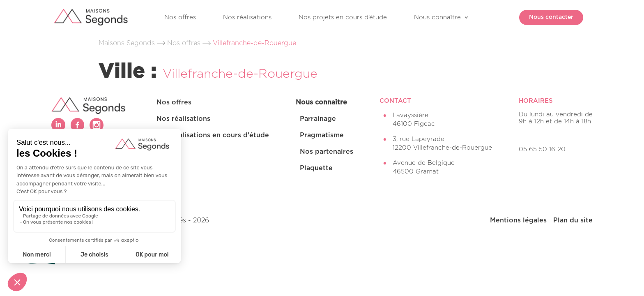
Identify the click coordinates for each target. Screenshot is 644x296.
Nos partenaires (327, 152)
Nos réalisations (247, 17)
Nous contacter (546, 17)
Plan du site (573, 220)
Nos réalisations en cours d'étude (213, 135)
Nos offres (180, 17)
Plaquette (316, 168)
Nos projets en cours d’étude (343, 17)
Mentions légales (518, 220)
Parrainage (318, 119)
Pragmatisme (322, 135)
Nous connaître (437, 17)
